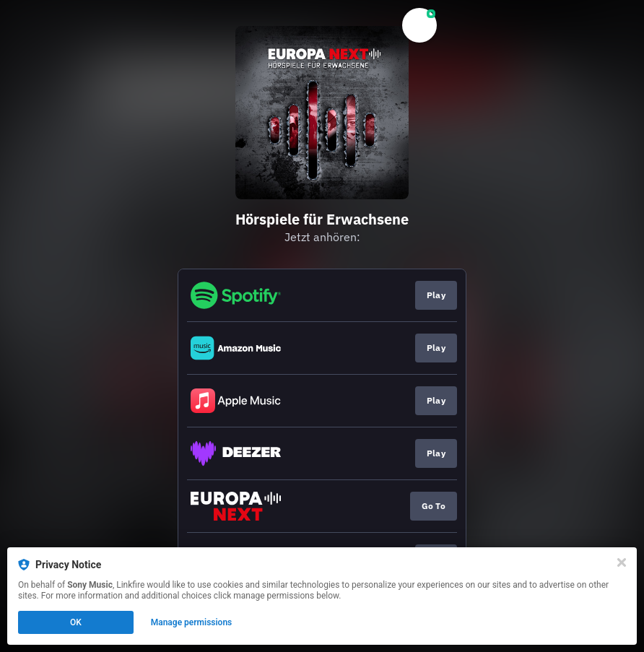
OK (76, 622)
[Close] (622, 562)
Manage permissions (192, 622)
